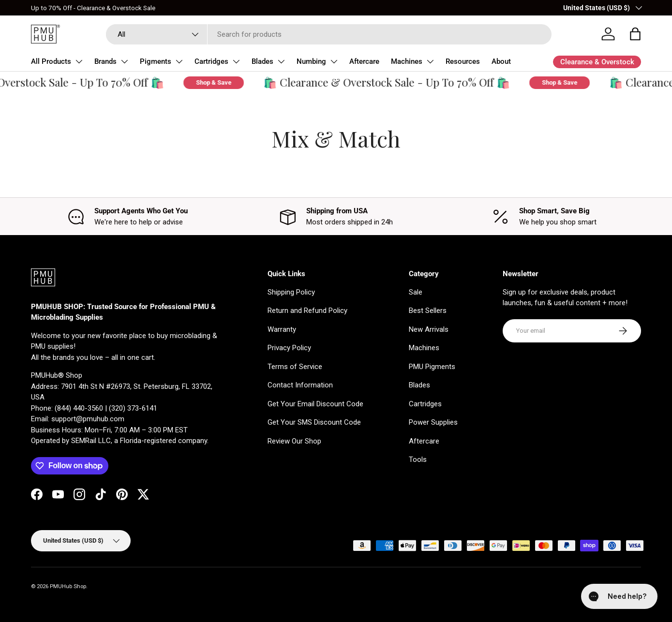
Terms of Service (295, 367)
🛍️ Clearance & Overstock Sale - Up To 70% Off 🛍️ (393, 82)
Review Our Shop (294, 441)
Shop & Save (220, 82)
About (501, 61)
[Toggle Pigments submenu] (179, 61)
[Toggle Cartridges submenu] (236, 61)
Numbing (311, 61)
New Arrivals (429, 329)
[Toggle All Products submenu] (79, 61)
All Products (51, 61)
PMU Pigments (432, 367)
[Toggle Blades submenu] (281, 61)
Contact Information (300, 385)
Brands (105, 61)
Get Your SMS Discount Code (314, 422)
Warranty (282, 329)
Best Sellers (428, 311)
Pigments (156, 61)
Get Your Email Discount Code (315, 404)
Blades (262, 61)
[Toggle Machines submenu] (430, 61)
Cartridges (211, 61)
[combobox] (329, 34)
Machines (407, 61)
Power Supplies (433, 422)
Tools (418, 459)
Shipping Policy (291, 292)
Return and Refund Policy (307, 311)
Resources (463, 61)
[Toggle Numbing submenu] (334, 61)
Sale (416, 292)
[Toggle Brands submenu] (124, 61)
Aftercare (364, 61)
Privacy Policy (289, 348)
